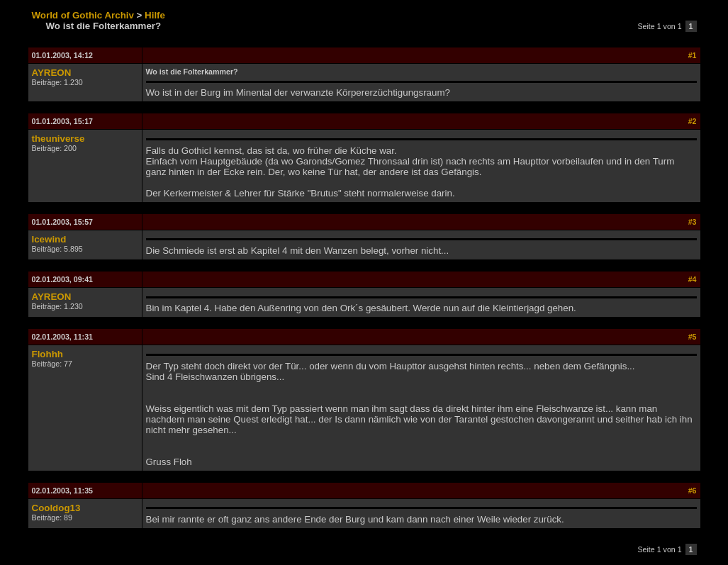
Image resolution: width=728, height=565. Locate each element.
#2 (693, 121)
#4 (693, 279)
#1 (693, 55)
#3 (693, 222)
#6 (693, 491)
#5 (693, 337)
